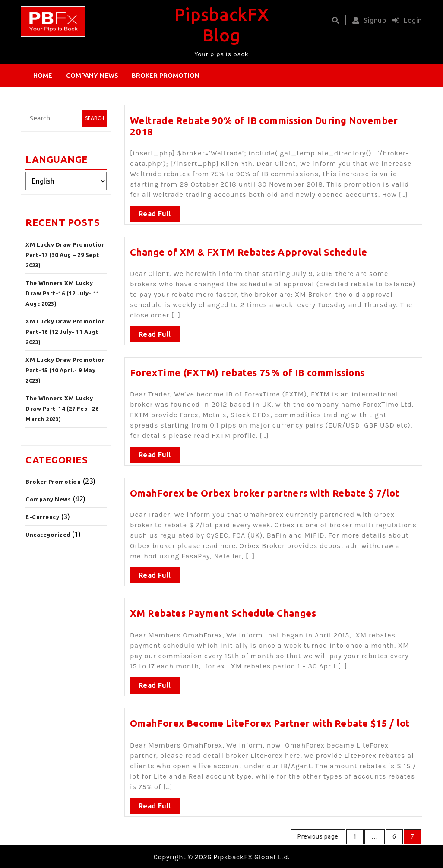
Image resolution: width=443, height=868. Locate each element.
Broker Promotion (166, 75)
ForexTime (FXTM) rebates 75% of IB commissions (247, 369)
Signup (367, 20)
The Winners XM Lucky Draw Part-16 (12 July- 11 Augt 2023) (63, 293)
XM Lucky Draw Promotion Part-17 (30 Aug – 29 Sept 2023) (65, 255)
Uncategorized (48, 535)
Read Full (155, 210)
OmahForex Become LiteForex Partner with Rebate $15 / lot (270, 720)
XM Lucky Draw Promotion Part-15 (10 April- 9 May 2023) (65, 370)
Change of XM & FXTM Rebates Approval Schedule (248, 248)
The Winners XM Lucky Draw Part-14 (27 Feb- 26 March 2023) (62, 409)
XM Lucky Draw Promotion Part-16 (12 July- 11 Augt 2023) (65, 332)
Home (43, 75)
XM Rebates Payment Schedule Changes (223, 610)
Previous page (318, 836)
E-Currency (42, 517)
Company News (92, 75)
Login (405, 20)
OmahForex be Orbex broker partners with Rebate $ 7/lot (265, 489)
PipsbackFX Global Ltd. (251, 857)
